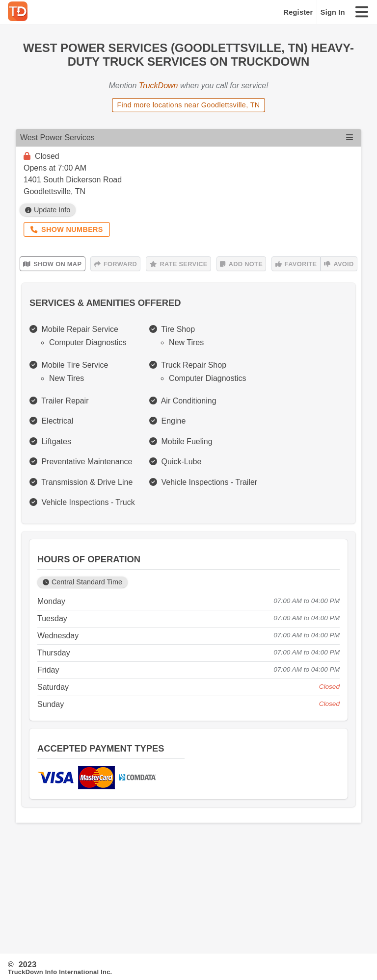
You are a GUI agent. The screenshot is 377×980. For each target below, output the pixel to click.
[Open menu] (350, 138)
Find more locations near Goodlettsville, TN (188, 105)
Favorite (296, 264)
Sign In (333, 12)
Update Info (48, 210)
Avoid (339, 264)
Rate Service (179, 264)
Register (298, 12)
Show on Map (52, 264)
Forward (116, 264)
